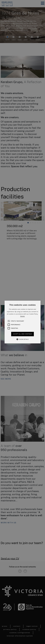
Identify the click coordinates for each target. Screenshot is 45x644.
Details (22, 316)
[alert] (22, 322)
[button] (23, 322)
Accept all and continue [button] (22, 334)
